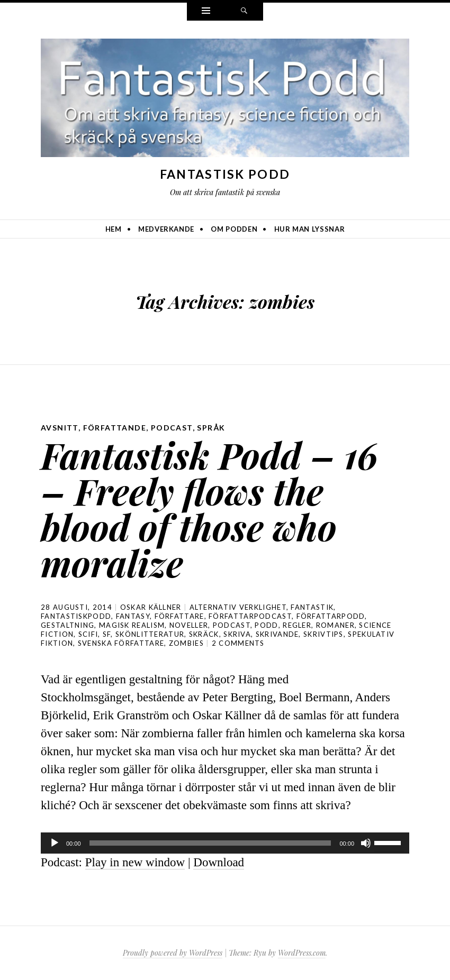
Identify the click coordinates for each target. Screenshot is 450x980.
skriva (237, 634)
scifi (88, 634)
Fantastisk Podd (225, 174)
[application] (225, 843)
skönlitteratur (150, 634)
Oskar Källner (151, 607)
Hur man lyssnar (310, 229)
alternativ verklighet (238, 607)
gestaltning (67, 625)
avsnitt (60, 428)
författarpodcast (250, 616)
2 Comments (238, 643)
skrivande (277, 634)
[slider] (210, 843)
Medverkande (166, 229)
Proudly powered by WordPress (173, 953)
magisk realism (132, 625)
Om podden (234, 229)
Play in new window (135, 862)
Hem (114, 229)
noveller (189, 625)
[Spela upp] (55, 843)
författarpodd (331, 616)
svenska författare (121, 643)
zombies (186, 643)
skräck (204, 634)
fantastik (312, 607)
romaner (335, 625)
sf (107, 634)
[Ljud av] (366, 843)
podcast (172, 428)
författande (115, 428)
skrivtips (323, 634)
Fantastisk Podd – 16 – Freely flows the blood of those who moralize (209, 509)
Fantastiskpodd (76, 616)
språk (211, 428)
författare (179, 616)
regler (297, 625)
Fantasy (133, 616)
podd (266, 625)
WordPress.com (302, 953)
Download (219, 862)
